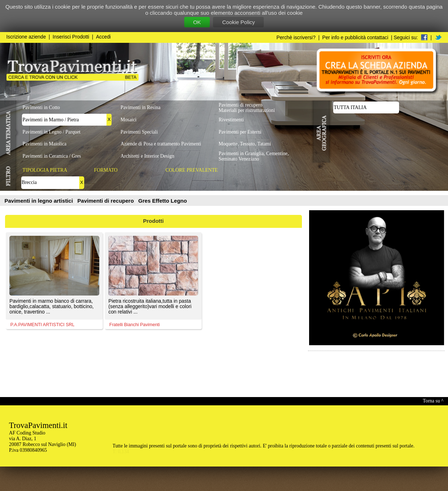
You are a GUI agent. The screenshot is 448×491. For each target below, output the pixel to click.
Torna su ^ (433, 401)
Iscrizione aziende (26, 37)
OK (197, 22)
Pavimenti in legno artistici (40, 201)
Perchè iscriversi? (296, 38)
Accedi (103, 37)
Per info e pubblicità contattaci (355, 38)
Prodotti (154, 221)
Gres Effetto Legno (162, 201)
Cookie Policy (238, 22)
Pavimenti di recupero (106, 201)
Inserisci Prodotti (71, 37)
